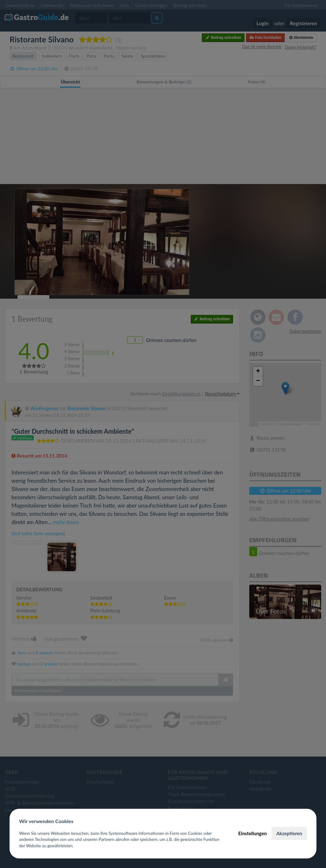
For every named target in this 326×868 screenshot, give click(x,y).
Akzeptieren (289, 833)
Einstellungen (252, 833)
